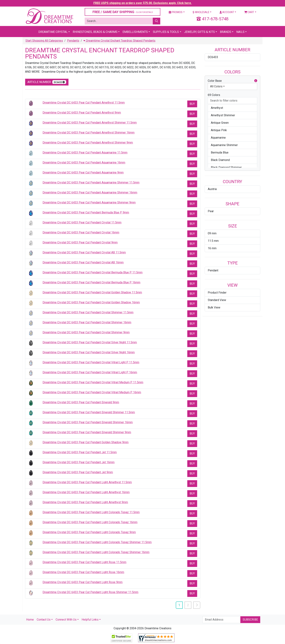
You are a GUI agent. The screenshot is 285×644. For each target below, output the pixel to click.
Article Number (47, 82)
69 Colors (214, 95)
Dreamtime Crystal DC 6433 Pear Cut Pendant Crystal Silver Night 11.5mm (90, 342)
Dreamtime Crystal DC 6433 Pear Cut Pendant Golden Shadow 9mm (86, 442)
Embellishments (135, 32)
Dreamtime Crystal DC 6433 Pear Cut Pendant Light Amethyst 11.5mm (87, 482)
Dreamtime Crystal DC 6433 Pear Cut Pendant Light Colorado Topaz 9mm (89, 532)
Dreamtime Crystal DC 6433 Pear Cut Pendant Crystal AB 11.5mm (84, 252)
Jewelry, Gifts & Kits (199, 32)
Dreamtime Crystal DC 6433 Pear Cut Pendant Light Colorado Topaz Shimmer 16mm (96, 552)
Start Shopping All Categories (44, 41)
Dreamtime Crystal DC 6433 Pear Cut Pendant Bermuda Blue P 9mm (86, 212)
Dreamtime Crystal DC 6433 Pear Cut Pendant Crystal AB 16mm (83, 262)
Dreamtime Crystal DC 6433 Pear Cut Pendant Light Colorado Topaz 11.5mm (91, 512)
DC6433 (213, 57)
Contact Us (44, 620)
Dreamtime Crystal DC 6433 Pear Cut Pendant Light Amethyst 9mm (85, 502)
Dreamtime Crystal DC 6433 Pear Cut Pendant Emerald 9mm (81, 402)
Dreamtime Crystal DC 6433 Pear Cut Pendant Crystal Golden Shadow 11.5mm (92, 292)
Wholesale (201, 12)
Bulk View (214, 307)
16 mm (212, 248)
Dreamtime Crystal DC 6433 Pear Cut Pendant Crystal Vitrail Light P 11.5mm (91, 362)
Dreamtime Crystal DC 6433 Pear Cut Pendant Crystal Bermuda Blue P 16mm (91, 282)
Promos (176, 12)
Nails (240, 32)
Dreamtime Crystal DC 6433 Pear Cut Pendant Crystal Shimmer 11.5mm (88, 312)
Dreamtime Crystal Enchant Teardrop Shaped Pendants (119, 41)
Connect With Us (66, 620)
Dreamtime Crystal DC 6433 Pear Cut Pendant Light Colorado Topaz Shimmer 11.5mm (97, 542)
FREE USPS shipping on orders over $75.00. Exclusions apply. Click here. (143, 3)
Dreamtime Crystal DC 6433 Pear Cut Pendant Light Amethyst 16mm (86, 492)
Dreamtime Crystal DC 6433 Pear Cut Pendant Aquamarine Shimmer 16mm (90, 192)
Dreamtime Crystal (53, 32)
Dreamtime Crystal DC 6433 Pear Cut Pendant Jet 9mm (78, 472)
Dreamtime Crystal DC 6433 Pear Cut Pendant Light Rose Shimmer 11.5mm (90, 592)
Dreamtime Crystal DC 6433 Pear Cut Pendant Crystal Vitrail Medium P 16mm (92, 392)
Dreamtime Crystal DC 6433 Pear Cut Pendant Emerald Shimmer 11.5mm (89, 412)
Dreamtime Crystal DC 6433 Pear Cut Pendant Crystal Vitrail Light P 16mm (90, 372)
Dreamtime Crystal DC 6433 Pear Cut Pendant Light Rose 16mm (83, 572)
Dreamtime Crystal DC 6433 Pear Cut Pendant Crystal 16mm (81, 232)
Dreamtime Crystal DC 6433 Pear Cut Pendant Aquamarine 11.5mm (85, 153)
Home (30, 620)
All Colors (216, 86)
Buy (192, 104)
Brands (226, 32)
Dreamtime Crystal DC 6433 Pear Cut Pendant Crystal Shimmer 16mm (87, 322)
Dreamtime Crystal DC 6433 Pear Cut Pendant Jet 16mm (79, 462)
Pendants (73, 41)
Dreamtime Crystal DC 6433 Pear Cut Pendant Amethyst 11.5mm (84, 103)
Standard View (217, 300)
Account (227, 12)
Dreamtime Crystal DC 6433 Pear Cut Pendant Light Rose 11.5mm (84, 562)
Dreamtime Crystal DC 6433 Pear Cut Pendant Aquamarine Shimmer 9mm (89, 202)
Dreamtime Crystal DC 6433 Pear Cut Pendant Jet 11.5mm (80, 452)
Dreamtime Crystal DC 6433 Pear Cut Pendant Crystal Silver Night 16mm (89, 352)
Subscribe (250, 620)
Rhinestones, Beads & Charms (95, 32)
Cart (249, 12)
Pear (211, 211)
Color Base (232, 81)
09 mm (212, 233)
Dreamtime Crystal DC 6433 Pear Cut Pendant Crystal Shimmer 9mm (86, 332)
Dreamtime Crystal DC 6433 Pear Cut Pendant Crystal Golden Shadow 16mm (91, 302)
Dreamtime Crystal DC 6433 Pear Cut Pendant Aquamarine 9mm (83, 172)
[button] (256, 81)
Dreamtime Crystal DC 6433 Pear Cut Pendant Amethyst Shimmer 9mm (88, 143)
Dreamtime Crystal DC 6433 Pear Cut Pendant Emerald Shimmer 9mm (87, 432)
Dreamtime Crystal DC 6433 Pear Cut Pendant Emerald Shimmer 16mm (88, 422)
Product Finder (217, 293)
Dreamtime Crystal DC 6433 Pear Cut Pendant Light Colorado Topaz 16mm (90, 522)
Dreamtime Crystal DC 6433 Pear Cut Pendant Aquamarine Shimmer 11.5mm (91, 182)
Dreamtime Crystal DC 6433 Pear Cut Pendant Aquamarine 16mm (84, 162)
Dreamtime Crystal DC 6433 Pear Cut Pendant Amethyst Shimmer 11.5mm (90, 123)
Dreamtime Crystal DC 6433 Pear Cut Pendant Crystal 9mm (80, 242)
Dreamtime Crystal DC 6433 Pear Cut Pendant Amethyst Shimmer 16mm (89, 133)
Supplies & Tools (166, 32)
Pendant (213, 270)
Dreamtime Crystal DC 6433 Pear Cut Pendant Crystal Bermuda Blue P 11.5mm (93, 272)
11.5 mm (213, 241)
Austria (212, 189)
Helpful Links (90, 620)
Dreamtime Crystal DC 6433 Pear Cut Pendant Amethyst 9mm (82, 113)
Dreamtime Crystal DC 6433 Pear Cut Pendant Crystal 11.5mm (82, 222)
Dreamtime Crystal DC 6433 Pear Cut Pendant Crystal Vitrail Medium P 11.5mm (93, 382)
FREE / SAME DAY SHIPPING (123, 12)
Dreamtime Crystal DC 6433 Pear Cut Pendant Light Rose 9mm (83, 582)
